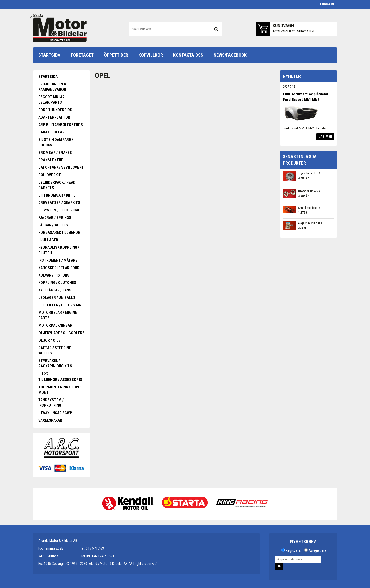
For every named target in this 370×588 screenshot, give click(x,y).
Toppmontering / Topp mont (59, 390)
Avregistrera (317, 550)
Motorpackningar (55, 325)
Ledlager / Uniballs (57, 298)
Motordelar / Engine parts (58, 315)
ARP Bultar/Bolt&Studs (61, 125)
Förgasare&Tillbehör (59, 233)
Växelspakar (50, 420)
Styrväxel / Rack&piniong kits (55, 363)
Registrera (293, 550)
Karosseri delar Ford (59, 268)
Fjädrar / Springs (55, 218)
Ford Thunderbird (55, 110)
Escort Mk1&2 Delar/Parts (51, 100)
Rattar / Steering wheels (55, 350)
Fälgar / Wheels (53, 225)
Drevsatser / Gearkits (59, 203)
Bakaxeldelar (51, 132)
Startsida (48, 77)
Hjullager (48, 240)
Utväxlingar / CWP (55, 413)
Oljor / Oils (50, 340)
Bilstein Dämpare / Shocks (56, 142)
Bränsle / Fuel (52, 160)
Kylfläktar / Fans (55, 290)
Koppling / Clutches (57, 283)
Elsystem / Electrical (59, 210)
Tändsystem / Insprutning (51, 403)
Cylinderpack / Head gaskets (57, 185)
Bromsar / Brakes (55, 153)
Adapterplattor (54, 117)
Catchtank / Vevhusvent (61, 167)
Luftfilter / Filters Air (60, 305)
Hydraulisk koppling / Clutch (59, 250)
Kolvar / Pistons (54, 275)
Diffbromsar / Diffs (57, 195)
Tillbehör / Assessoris (60, 380)
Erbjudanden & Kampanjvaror (52, 87)
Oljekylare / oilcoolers (61, 333)
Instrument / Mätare (58, 260)
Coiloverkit (50, 175)
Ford (45, 373)
